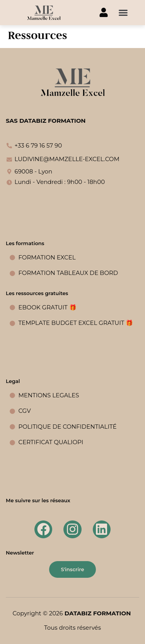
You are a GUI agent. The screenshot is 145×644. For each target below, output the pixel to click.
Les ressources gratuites (37, 293)
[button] (123, 13)
